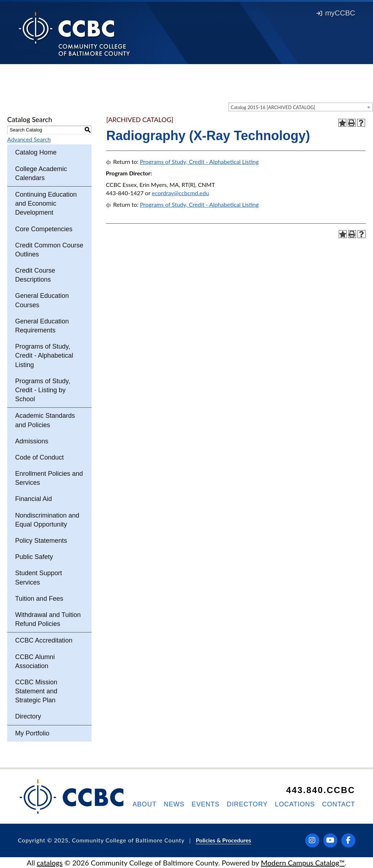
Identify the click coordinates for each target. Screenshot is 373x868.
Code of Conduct (39, 457)
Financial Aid (34, 499)
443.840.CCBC (321, 790)
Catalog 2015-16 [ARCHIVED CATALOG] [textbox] (273, 107)
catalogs (50, 863)
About (145, 804)
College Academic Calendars (41, 173)
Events (206, 804)
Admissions (32, 441)
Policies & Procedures (223, 840)
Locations (295, 804)
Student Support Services (39, 578)
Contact (339, 804)
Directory (28, 716)
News (174, 804)
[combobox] (301, 107)
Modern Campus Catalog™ (303, 863)
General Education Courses (42, 300)
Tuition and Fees (39, 599)
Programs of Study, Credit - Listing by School (43, 390)
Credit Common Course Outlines (49, 250)
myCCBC (336, 13)
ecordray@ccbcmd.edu (180, 193)
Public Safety (34, 557)
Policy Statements (41, 541)
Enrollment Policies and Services (49, 478)
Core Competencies (44, 229)
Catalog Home (36, 152)
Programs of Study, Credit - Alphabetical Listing (44, 355)
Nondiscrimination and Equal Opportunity (47, 520)
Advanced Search (29, 139)
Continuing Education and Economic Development (46, 203)
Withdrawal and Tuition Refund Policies (48, 619)
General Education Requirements (42, 326)
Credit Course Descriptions (35, 275)
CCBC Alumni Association (35, 661)
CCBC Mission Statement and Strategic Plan (36, 691)
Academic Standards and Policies (45, 420)
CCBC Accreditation (44, 640)
